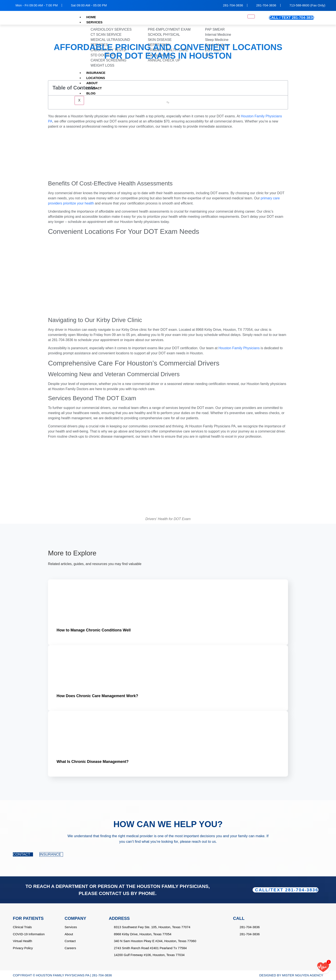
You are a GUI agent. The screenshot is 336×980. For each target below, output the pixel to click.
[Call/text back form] (323, 967)
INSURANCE (51, 854)
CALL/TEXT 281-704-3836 (287, 890)
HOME (91, 17)
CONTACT (23, 854)
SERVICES (94, 22)
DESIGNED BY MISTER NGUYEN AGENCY (291, 975)
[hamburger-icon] (251, 16)
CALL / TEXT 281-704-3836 (292, 18)
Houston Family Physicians (239, 348)
